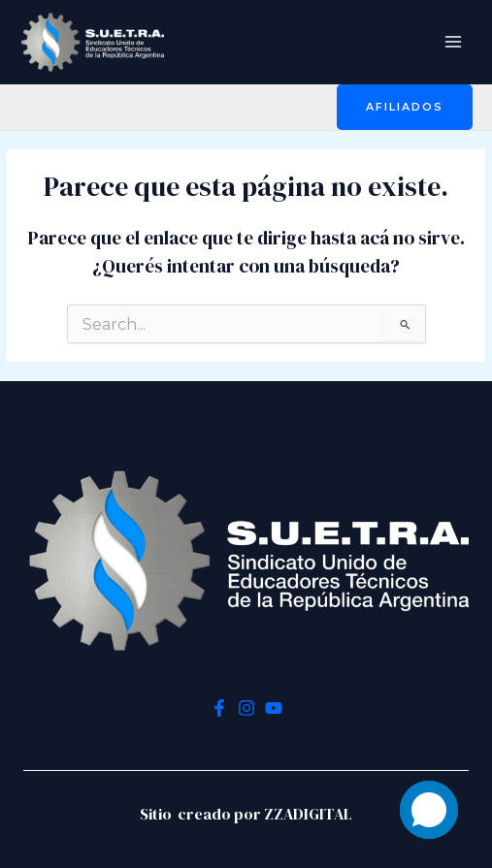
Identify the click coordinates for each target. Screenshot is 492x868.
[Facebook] (219, 708)
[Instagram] (246, 708)
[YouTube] (274, 708)
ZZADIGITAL (308, 814)
